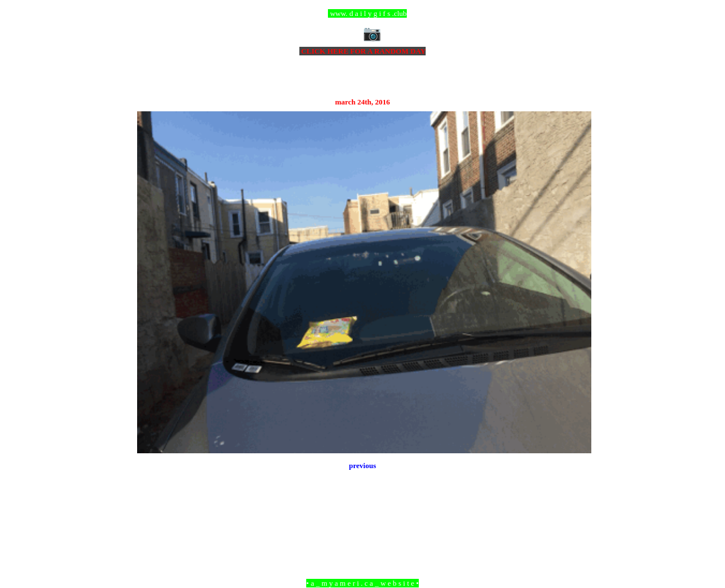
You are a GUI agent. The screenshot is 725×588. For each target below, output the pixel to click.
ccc (363, 13)
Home (364, 521)
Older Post (575, 521)
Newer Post (151, 521)
